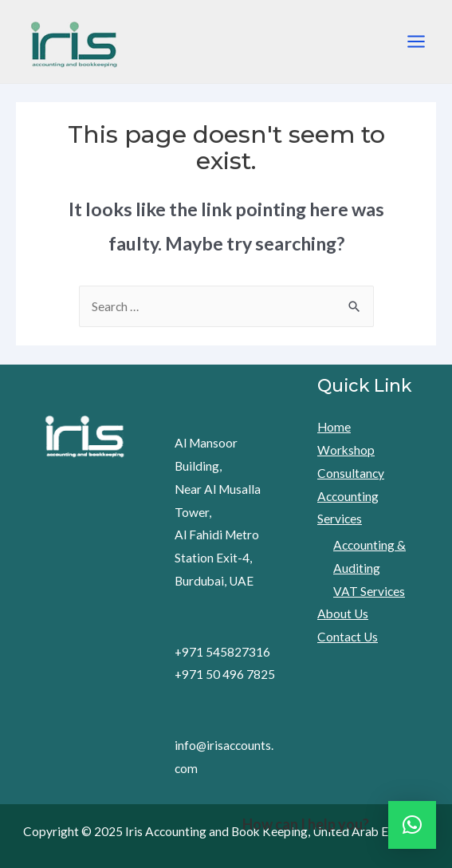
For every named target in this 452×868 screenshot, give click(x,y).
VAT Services (369, 591)
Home (334, 427)
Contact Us (348, 637)
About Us (343, 614)
